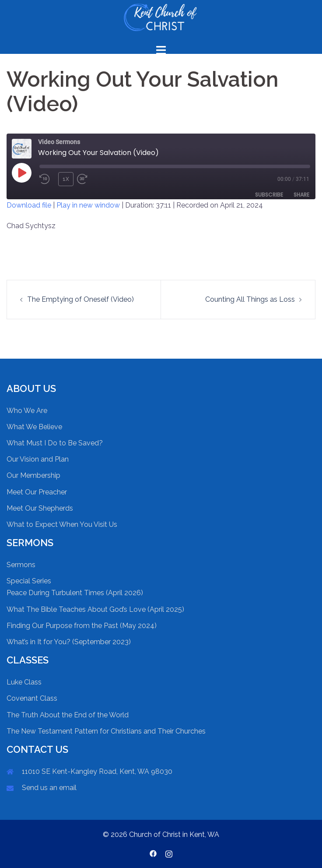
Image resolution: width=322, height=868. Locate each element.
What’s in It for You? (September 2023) (69, 642)
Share (301, 195)
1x (66, 179)
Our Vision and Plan (38, 459)
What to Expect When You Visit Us (62, 524)
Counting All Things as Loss (250, 299)
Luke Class (24, 682)
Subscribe (269, 195)
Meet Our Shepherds (40, 508)
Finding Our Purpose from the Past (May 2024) (82, 626)
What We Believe (34, 427)
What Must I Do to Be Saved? (55, 443)
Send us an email (49, 788)
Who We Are (27, 411)
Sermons (21, 565)
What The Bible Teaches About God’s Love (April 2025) (95, 609)
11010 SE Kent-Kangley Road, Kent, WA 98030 (97, 771)
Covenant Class (32, 698)
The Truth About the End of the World (68, 715)
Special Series (29, 581)
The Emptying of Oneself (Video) (80, 299)
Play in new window (88, 205)
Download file (29, 205)
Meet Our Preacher (37, 492)
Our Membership (33, 475)
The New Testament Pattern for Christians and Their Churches (106, 731)
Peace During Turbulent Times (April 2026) (75, 593)
